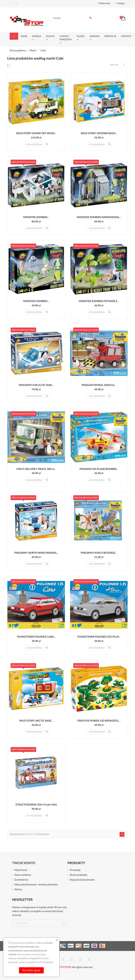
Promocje (75, 870)
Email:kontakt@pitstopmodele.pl (17, 3)
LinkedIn (97, 960)
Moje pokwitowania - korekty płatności (36, 885)
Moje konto (21, 870)
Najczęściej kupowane (82, 880)
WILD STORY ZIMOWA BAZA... (99, 133)
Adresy (18, 890)
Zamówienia (21, 880)
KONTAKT (126, 36)
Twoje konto (24, 863)
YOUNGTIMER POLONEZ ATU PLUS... (99, 637)
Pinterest (72, 960)
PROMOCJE (110, 36)
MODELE (37, 36)
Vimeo (80, 960)
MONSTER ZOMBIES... (36, 217)
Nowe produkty (79, 875)
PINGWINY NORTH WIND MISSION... (36, 553)
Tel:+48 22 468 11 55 (10, 3)
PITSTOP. (66, 967)
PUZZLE (81, 36)
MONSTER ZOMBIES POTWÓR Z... (99, 301)
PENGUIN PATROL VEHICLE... (99, 385)
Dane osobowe (23, 875)
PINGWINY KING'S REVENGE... (99, 553)
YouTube (63, 960)
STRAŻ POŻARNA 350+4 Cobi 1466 (36, 805)
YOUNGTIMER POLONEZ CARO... (36, 637)
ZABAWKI (94, 36)
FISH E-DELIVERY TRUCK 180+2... (36, 469)
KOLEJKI (50, 36)
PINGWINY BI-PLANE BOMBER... (99, 469)
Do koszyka (34, 144)
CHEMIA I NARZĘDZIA (66, 38)
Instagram (89, 960)
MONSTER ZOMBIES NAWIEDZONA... (99, 217)
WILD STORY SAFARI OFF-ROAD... (36, 133)
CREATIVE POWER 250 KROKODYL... (99, 721)
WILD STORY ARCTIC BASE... (36, 721)
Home (24, 36)
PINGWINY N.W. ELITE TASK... (36, 385)
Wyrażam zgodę (31, 970)
